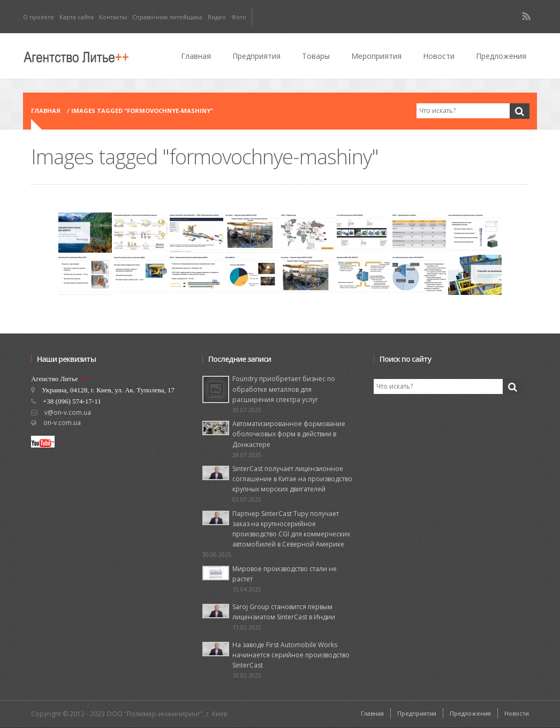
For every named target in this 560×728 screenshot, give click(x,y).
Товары (316, 56)
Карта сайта (77, 17)
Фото (239, 17)
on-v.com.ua (62, 423)
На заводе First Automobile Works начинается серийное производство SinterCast (291, 655)
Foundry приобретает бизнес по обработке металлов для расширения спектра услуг (284, 389)
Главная (196, 56)
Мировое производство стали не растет (285, 574)
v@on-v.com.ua (68, 412)
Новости (439, 56)
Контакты (113, 17)
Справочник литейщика (167, 17)
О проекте (39, 17)
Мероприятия (376, 56)
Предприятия (256, 56)
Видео (217, 17)
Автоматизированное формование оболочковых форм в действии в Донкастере (289, 434)
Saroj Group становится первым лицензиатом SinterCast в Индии (284, 612)
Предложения (501, 56)
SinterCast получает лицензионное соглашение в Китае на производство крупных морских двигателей (292, 479)
